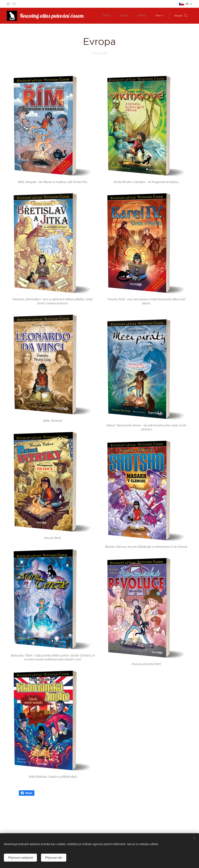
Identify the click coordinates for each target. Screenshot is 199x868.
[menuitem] (110, 16)
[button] (181, 16)
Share (27, 793)
